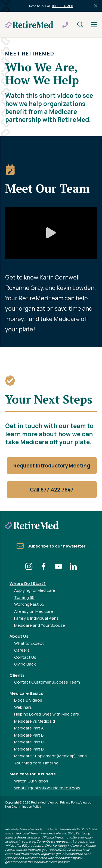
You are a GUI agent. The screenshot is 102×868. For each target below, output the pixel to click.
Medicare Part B (29, 735)
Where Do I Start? (28, 583)
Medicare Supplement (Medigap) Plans (50, 756)
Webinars (23, 707)
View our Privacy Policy (63, 802)
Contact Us (25, 657)
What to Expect (29, 643)
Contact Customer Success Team (47, 682)
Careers (22, 650)
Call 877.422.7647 (52, 490)
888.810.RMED (62, 6)
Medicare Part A (29, 728)
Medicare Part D (29, 749)
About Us (19, 636)
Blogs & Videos (28, 700)
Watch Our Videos (31, 781)
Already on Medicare (34, 611)
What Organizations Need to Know (47, 788)
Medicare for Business (33, 774)
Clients (17, 675)
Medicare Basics (26, 693)
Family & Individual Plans (36, 618)
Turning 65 (24, 597)
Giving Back (25, 664)
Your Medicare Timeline (36, 763)
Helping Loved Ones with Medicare (47, 714)
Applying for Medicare (35, 590)
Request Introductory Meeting (52, 466)
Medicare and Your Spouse (40, 625)
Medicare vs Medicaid (35, 721)
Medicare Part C (29, 742)
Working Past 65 (29, 604)
